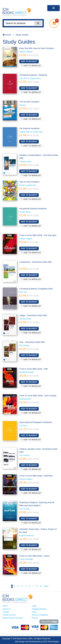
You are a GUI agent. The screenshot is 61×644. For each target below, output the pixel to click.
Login (34, 606)
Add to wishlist (31, 66)
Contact (6, 612)
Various (22, 105)
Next (46, 586)
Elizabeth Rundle (26, 372)
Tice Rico (23, 426)
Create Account (9, 615)
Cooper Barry (25, 212)
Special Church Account (13, 618)
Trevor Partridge (26, 559)
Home (5, 606)
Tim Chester (24, 346)
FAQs (34, 612)
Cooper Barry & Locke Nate (31, 132)
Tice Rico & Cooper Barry (30, 78)
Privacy (35, 618)
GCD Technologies (51, 642)
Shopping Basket (39, 609)
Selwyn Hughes (26, 52)
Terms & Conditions (40, 615)
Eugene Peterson (27, 536)
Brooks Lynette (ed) (27, 185)
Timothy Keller (25, 162)
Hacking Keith (25, 399)
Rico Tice (23, 292)
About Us (6, 609)
